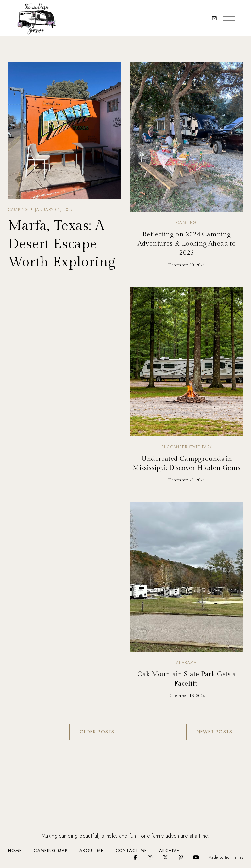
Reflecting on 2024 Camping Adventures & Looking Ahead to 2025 (187, 244)
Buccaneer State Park (187, 447)
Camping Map (50, 851)
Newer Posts (215, 732)
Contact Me (132, 851)
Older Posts (97, 732)
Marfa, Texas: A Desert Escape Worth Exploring (62, 244)
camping (18, 210)
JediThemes (234, 857)
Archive (169, 851)
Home (15, 851)
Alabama (186, 663)
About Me (92, 851)
